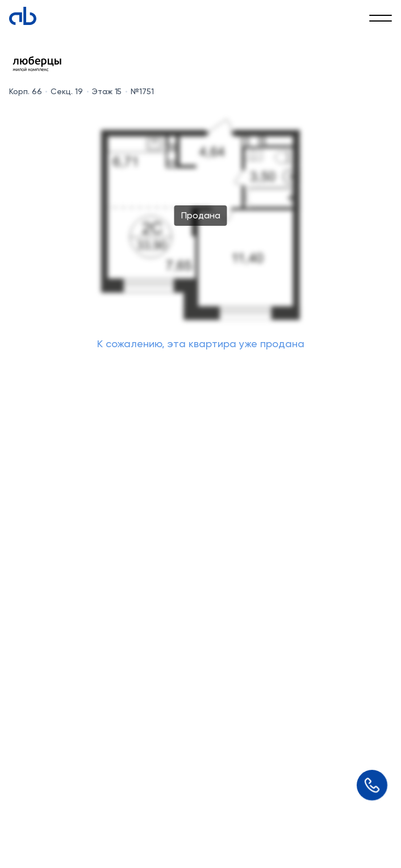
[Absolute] (23, 16)
